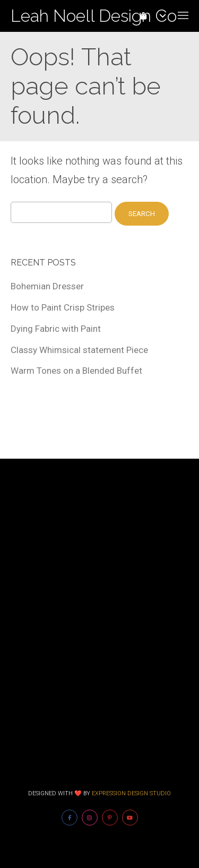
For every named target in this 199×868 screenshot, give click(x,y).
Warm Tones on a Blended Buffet (76, 371)
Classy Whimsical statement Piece (79, 350)
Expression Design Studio (131, 793)
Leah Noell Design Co (94, 16)
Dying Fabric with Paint (56, 329)
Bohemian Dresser (47, 286)
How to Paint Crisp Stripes (63, 307)
